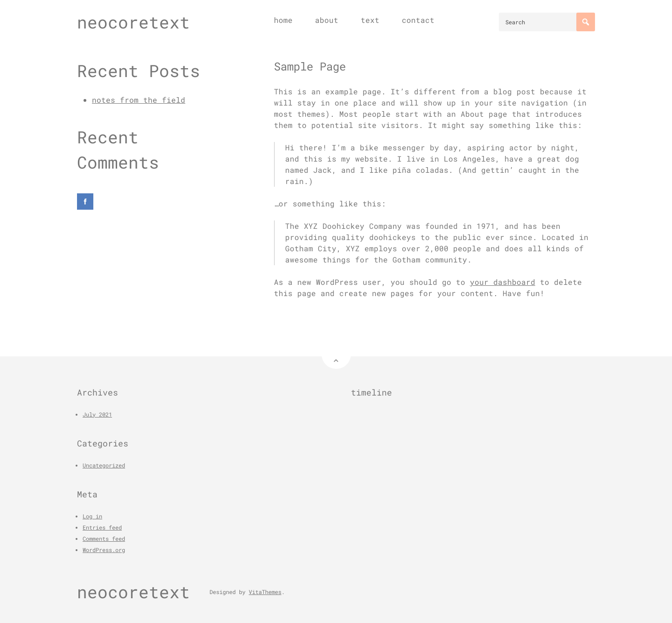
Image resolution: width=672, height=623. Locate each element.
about (327, 20)
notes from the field (139, 100)
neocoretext (133, 22)
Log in (92, 516)
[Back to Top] (336, 354)
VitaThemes (265, 592)
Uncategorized (104, 465)
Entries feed (102, 527)
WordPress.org (104, 550)
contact (418, 20)
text (370, 20)
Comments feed (104, 538)
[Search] (586, 22)
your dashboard (503, 282)
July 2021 (97, 414)
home (283, 20)
